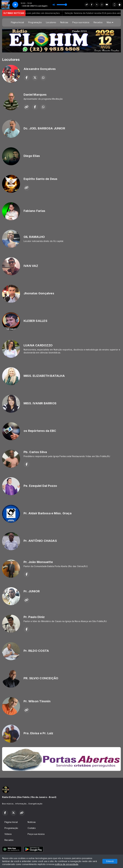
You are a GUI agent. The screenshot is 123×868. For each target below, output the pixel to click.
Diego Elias (32, 156)
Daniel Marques (35, 95)
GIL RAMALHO (34, 237)
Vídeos (8, 834)
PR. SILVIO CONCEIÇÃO (41, 678)
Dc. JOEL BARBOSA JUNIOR (44, 128)
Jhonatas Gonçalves (39, 293)
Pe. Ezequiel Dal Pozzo (40, 486)
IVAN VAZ (31, 266)
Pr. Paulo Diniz (34, 617)
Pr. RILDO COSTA (36, 651)
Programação (35, 22)
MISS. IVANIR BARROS (40, 403)
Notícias (64, 22)
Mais (110, 22)
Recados (98, 22)
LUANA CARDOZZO (38, 345)
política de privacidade (67, 864)
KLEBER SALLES (35, 321)
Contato (32, 828)
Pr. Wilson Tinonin (37, 701)
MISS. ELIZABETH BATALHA (44, 376)
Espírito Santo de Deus (41, 179)
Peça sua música (81, 22)
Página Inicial (17, 22)
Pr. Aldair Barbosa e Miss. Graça (48, 513)
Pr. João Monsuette (38, 562)
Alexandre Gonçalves (40, 69)
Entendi (110, 861)
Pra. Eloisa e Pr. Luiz (38, 733)
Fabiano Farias (34, 211)
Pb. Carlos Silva (35, 452)
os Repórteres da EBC (40, 431)
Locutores (51, 22)
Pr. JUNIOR (32, 591)
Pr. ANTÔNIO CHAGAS (40, 541)
